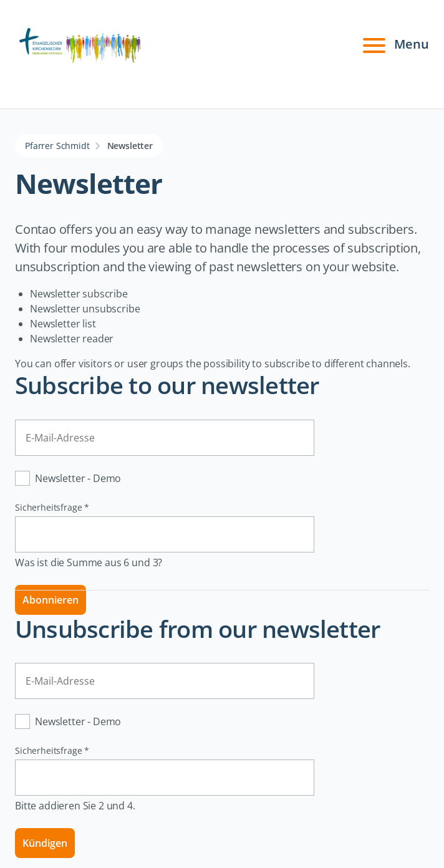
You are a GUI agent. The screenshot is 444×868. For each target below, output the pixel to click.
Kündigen (45, 843)
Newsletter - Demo (78, 478)
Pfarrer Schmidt (57, 146)
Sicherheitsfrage (52, 507)
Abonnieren (51, 600)
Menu (394, 44)
